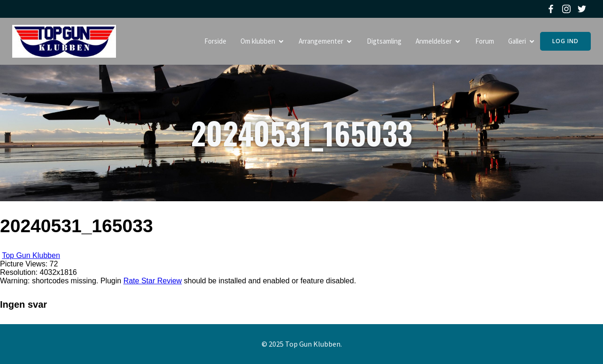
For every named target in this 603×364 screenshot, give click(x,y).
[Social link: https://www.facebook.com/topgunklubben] (552, 9)
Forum (485, 41)
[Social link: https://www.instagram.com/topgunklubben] (568, 9)
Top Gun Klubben (31, 255)
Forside (215, 41)
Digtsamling (384, 41)
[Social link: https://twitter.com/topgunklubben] (583, 9)
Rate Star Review (153, 281)
